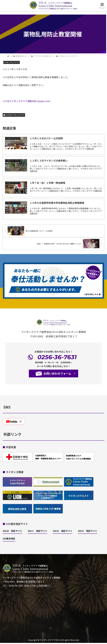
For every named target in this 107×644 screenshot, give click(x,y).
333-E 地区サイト (88, 532)
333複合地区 (9, 540)
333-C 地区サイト (37, 532)
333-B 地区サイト (12, 532)
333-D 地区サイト (63, 532)
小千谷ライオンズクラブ (14, 115)
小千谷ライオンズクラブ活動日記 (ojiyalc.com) (26, 101)
